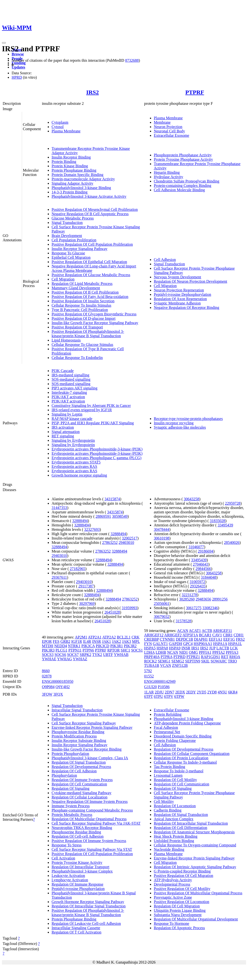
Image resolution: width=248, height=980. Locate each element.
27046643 (201, 564)
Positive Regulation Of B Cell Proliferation (85, 292)
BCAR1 (205, 635)
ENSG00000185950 (58, 681)
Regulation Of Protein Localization (181, 758)
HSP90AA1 (203, 644)
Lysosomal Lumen (168, 775)
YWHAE (49, 659)
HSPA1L (235, 644)
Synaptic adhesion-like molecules (180, 427)
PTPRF (195, 92)
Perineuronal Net (167, 732)
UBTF (108, 655)
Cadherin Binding (168, 810)
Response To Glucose (68, 253)
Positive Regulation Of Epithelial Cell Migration (89, 262)
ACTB (207, 631)
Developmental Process (172, 884)
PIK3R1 (116, 646)
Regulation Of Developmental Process (81, 767)
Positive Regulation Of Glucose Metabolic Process (91, 275)
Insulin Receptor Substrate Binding (79, 741)
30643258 (191, 499)
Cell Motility (164, 801)
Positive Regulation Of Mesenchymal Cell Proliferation (95, 209)
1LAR (149, 692)
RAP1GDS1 (211, 657)
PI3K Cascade (63, 371)
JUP (212, 648)
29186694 (206, 551)
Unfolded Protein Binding (174, 841)
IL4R (87, 642)
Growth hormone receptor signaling (79, 475)
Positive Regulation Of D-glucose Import (84, 318)
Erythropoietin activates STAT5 (76, 462)
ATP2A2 (109, 637)
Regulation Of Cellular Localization (80, 797)
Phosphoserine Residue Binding (76, 832)
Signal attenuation (66, 432)
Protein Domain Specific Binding (77, 175)
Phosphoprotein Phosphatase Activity (183, 155)
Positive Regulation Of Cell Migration (183, 876)
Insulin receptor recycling (174, 423)
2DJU (159, 692)
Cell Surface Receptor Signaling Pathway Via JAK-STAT (96, 823)
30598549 (120, 516)
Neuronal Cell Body (169, 131)
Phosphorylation (64, 775)
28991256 (220, 599)
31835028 (217, 521)
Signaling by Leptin (67, 414)
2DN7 (169, 692)
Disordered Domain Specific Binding (183, 736)
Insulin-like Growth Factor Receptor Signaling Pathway (95, 323)
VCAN (166, 665)
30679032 (162, 617)
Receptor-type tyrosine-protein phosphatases (188, 419)
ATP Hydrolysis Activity (173, 880)
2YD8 (212, 692)
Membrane (162, 122)
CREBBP (151, 639)
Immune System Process (71, 806)
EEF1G (229, 639)
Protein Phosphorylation (70, 754)
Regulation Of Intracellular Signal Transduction (89, 906)
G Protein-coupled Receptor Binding (182, 871)
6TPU (158, 696)
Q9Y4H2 (63, 687)
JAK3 (127, 642)
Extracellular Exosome (171, 135)
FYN (148, 644)
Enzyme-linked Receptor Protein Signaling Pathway (92, 727)
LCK (234, 648)
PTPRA (167, 657)
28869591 (103, 516)
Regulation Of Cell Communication (79, 784)
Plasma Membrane (66, 131)
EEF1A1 (216, 639)
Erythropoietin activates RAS (74, 467)
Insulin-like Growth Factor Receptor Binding (87, 749)
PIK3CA (88, 646)
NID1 (183, 652)
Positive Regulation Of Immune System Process (89, 841)
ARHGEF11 (222, 631)
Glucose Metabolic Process (73, 218)
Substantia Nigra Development (178, 915)
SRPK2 (85, 655)
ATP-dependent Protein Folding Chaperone (187, 723)
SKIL (205, 661)
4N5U (222, 692)
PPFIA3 (232, 652)
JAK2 (116, 642)
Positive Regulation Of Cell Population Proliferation (92, 244)
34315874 (112, 499)
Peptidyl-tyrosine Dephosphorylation (182, 294)
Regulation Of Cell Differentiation (181, 828)
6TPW (179, 696)
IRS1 (195, 648)
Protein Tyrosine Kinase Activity (77, 862)
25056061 (162, 604)
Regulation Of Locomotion (175, 806)
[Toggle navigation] (4, 43)
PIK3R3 (48, 650)
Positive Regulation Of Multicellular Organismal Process (198, 893)
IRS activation (63, 427)
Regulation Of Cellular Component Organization (192, 754)
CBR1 (228, 635)
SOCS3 (48, 655)
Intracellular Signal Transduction (77, 710)
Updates (18, 67)
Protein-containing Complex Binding (182, 186)
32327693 (92, 529)
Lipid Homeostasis (66, 340)
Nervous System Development (178, 277)
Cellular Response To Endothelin (77, 358)
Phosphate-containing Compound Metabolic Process (92, 810)
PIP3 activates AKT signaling (74, 388)
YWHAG (65, 659)
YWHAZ (80, 659)
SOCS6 (60, 655)
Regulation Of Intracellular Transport (81, 867)
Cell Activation (63, 858)
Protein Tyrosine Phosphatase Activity (183, 159)
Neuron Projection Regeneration (179, 290)
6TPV (169, 696)
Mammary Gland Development (76, 288)
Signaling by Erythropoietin (73, 440)
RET (225, 657)
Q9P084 (48, 687)
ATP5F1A (190, 635)
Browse (18, 54)
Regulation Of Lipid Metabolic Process (82, 284)
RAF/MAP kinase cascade (72, 419)
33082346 (210, 608)
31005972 (197, 582)
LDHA (149, 652)
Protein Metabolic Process (72, 815)
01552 (149, 676)
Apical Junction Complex (174, 819)
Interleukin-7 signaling (69, 392)
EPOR (47, 642)
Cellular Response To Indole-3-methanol (185, 762)
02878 (47, 676)
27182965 (77, 569)
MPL (136, 642)
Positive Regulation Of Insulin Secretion (83, 301)
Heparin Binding (167, 172)
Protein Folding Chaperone (175, 741)
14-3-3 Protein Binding (70, 192)
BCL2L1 (124, 637)
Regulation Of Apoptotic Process (179, 928)
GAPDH (175, 644)
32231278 (189, 595)
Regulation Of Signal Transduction (79, 762)
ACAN (182, 631)
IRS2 (93, 92)
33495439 (225, 525)
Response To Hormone (171, 923)
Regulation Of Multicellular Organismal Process (89, 819)
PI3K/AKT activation (68, 397)
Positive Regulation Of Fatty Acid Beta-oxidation (90, 297)
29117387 (86, 586)
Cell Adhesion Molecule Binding (179, 190)
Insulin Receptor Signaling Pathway (80, 249)
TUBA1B (152, 665)
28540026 (232, 543)
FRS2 (240, 639)
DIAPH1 (201, 639)
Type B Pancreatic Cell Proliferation (80, 310)
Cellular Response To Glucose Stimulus (82, 345)
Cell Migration (63, 279)
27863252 (110, 543)
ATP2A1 (95, 637)
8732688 (132, 60)
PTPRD (179, 657)
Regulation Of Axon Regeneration (180, 299)
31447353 (59, 508)
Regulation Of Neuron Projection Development (190, 281)
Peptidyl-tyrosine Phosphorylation (78, 889)
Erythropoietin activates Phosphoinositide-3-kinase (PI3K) (97, 449)
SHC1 (125, 650)
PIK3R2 (130, 646)
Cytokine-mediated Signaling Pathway (81, 793)
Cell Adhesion (165, 260)
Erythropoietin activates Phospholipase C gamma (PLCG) (97, 458)
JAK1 (106, 642)
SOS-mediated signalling (71, 379)
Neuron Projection (168, 127)
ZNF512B (180, 665)
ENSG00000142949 (160, 681)
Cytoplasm (60, 122)
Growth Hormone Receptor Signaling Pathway (88, 902)
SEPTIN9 (193, 661)
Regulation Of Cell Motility (175, 780)
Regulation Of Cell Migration (177, 906)
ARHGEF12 (154, 635)
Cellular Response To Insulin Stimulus (81, 305)
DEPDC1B (184, 639)
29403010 (126, 543)
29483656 (203, 599)
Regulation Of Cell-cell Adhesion (78, 836)
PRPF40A (152, 657)
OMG (193, 652)
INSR (97, 642)
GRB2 (65, 642)
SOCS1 (137, 650)
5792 (148, 671)
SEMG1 (164, 661)
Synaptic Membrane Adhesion (177, 303)
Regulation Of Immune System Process (82, 780)
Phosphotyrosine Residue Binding (78, 732)
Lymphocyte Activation (70, 880)
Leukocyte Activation (68, 876)
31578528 (183, 621)
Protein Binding (64, 162)
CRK (136, 637)
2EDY (191, 692)
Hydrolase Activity (168, 177)
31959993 (130, 608)
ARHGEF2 (173, 635)
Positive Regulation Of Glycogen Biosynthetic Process (94, 314)
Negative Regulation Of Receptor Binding (186, 308)
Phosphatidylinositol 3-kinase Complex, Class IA (90, 758)
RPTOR (113, 650)
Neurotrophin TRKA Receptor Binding (82, 828)
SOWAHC (219, 661)
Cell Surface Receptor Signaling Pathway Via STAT (92, 849)
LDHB (161, 652)
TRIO (232, 661)
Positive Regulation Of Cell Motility (182, 889)
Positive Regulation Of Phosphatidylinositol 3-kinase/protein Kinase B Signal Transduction (88, 334)
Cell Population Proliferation (74, 240)
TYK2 (97, 655)
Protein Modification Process (74, 736)
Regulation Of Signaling (70, 788)
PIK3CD (102, 646)
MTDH (48, 646)
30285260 (187, 599)
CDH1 (239, 635)
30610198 (162, 538)
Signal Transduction (67, 223)
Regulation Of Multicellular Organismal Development (196, 919)
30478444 (162, 529)
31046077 (196, 547)
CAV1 (217, 635)
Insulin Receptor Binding (71, 157)
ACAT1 (195, 631)
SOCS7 (73, 655)
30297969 (87, 604)
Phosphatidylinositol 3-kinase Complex (82, 871)
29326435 (198, 586)
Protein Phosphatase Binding (74, 170)
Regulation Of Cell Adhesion (74, 771)
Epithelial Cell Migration (71, 257)
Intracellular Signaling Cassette (76, 928)
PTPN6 (88, 650)
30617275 (194, 608)
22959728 (233, 503)
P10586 (164, 687)
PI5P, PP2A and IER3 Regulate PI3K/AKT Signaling (93, 423)
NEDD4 (61, 646)
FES (56, 642)
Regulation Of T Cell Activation (77, 932)
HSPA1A (220, 644)
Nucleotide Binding (169, 849)
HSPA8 (162, 648)
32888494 (80, 521)
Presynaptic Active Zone (173, 897)
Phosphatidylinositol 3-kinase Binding (81, 188)
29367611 (59, 577)
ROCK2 (150, 661)
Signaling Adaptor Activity (72, 183)
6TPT (148, 696)
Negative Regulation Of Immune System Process (90, 801)
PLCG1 (61, 650)
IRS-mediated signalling (70, 375)
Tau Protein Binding (170, 767)
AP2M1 (81, 637)
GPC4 (188, 644)
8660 (46, 671)
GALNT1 (160, 644)
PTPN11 (75, 650)
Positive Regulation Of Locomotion (182, 902)
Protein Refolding (168, 714)
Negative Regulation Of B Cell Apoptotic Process (90, 214)
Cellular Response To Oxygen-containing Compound (195, 845)
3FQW (47, 694)
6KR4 (233, 692)
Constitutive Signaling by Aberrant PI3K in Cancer (91, 406)
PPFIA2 (219, 652)
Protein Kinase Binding (70, 166)
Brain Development (67, 236)
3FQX (58, 694)
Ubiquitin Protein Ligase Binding (180, 910)
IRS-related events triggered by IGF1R (82, 410)
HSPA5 (150, 648)
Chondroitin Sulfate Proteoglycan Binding (187, 181)
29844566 (203, 569)
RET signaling (63, 436)
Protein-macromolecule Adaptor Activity (83, 179)
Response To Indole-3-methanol (179, 771)
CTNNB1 (167, 639)
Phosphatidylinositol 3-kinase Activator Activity (89, 196)
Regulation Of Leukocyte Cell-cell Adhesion (86, 923)
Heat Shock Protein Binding (176, 836)
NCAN (173, 652)
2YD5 (202, 692)
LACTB (223, 648)
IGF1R (77, 642)
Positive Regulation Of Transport (77, 327)
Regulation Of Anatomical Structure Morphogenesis (194, 832)
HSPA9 (175, 648)
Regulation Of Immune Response (77, 884)
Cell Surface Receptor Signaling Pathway (84, 723)
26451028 (112, 612)
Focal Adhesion (166, 727)
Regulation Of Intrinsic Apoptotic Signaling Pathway (195, 867)
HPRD (17, 77)
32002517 (130, 538)
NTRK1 (74, 646)
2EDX (180, 692)
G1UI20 (150, 687)
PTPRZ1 (193, 657)
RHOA (235, 657)
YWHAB (121, 655)
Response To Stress (67, 845)
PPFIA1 (205, 652)
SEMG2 (178, 661)
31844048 (209, 577)
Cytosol (58, 127)
